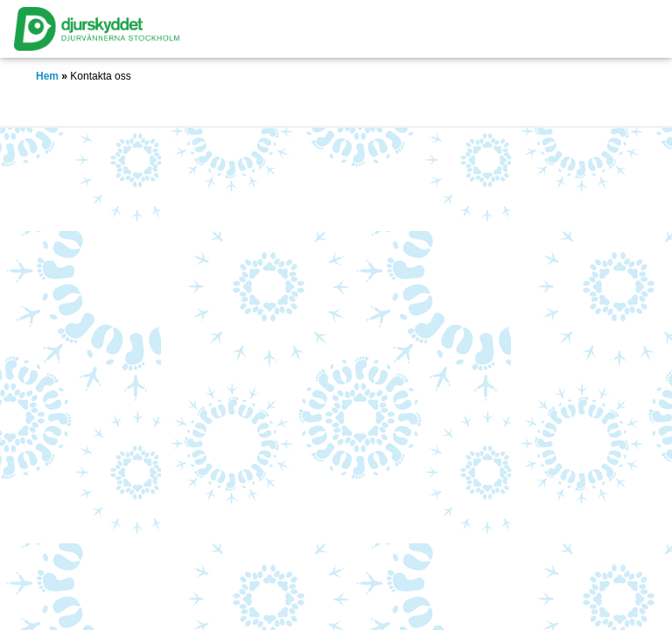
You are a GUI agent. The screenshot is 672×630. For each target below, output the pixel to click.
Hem (47, 76)
